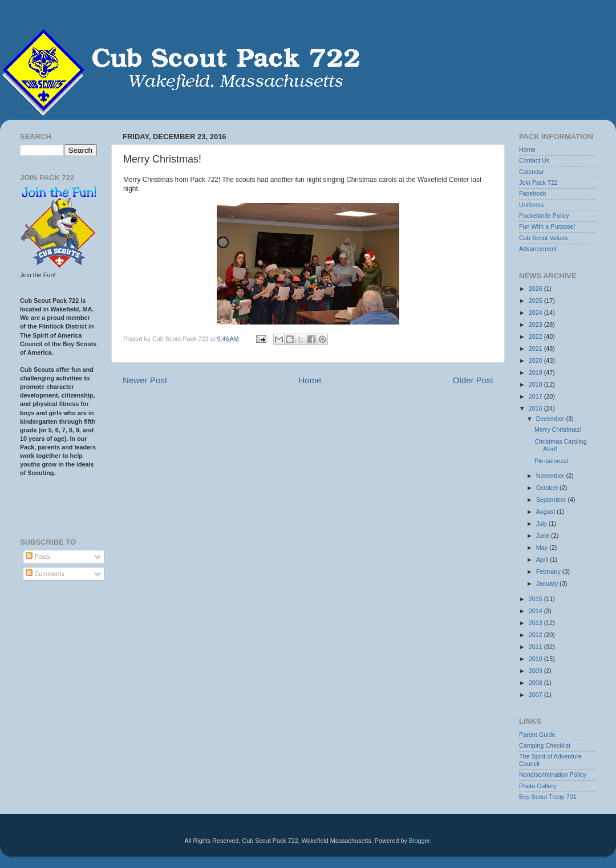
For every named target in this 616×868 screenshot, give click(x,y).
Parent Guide (537, 735)
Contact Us (534, 160)
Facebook (532, 193)
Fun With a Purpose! (547, 226)
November (551, 476)
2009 (536, 671)
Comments (45, 574)
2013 (536, 623)
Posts (38, 557)
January (548, 583)
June (544, 536)
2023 (536, 325)
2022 (536, 336)
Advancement (538, 249)
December (551, 419)
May (543, 547)
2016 (536, 408)
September (552, 500)
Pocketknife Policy (544, 216)
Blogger (420, 841)
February (549, 571)
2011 (536, 647)
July (542, 524)
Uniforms (531, 205)
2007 (536, 695)
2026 (536, 289)
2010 (536, 659)
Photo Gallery (538, 786)
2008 (536, 683)
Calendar (532, 172)
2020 (536, 360)
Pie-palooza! (552, 461)
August (547, 512)
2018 (536, 384)
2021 (536, 348)
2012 (536, 635)
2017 (536, 396)
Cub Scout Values (544, 238)
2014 (536, 611)
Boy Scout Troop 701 (548, 797)
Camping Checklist (545, 745)
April (543, 559)
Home (310, 380)
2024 (536, 313)
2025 (536, 301)
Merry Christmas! (558, 429)
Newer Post (145, 380)
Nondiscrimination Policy (553, 774)
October (548, 488)
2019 (536, 372)
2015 (536, 599)
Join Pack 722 (538, 182)
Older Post (473, 380)
